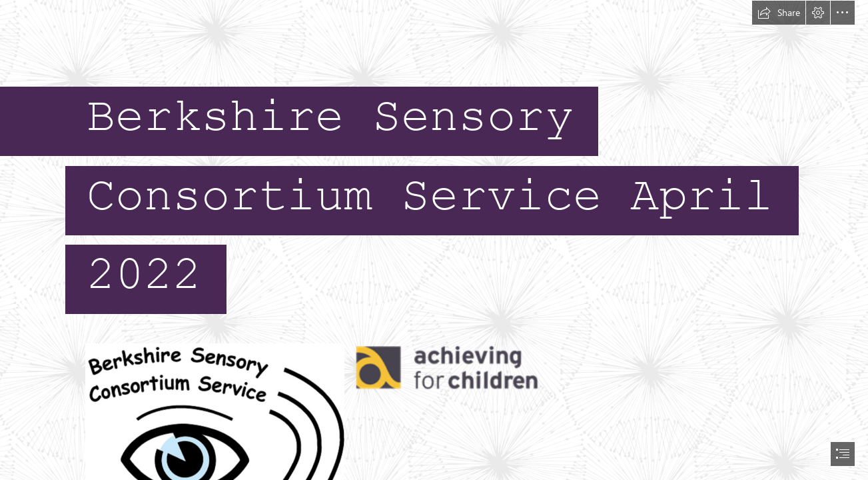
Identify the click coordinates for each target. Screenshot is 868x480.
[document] (434, 240)
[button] (779, 13)
